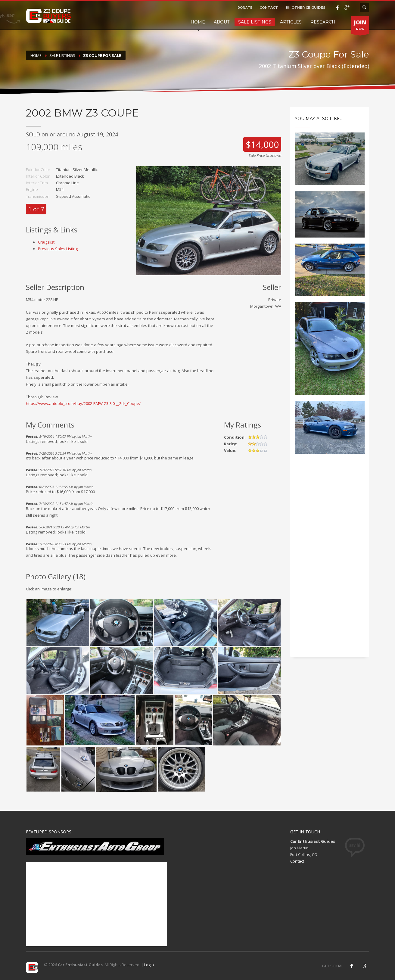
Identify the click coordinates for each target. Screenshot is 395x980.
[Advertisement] (330, 561)
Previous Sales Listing (58, 249)
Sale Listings (255, 22)
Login (149, 965)
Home (198, 22)
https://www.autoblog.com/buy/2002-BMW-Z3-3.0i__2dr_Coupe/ (83, 403)
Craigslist (46, 242)
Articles (291, 22)
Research (323, 22)
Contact (297, 861)
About (222, 22)
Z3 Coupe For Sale (102, 55)
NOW (360, 26)
